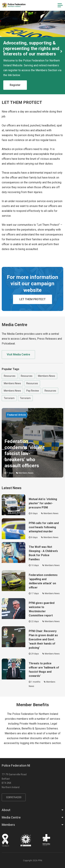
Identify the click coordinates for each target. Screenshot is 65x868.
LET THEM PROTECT (32, 299)
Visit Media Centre (18, 354)
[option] (32, 51)
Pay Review (33, 391)
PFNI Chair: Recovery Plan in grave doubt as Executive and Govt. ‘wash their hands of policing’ (43, 639)
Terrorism (9, 398)
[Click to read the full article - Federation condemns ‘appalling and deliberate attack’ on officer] (14, 581)
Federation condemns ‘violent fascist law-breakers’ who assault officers (25, 453)
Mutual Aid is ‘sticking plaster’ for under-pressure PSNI (43, 503)
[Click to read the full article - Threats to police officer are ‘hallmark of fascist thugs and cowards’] (14, 669)
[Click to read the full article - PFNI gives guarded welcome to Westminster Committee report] (14, 609)
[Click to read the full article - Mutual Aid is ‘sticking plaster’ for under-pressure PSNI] (14, 505)
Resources (10, 376)
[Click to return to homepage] (14, 5)
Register (15, 85)
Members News (47, 376)
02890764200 (14, 797)
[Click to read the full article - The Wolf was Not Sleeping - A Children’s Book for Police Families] (14, 553)
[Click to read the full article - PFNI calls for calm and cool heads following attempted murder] (14, 529)
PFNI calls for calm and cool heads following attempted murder (44, 527)
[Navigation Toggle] (60, 5)
